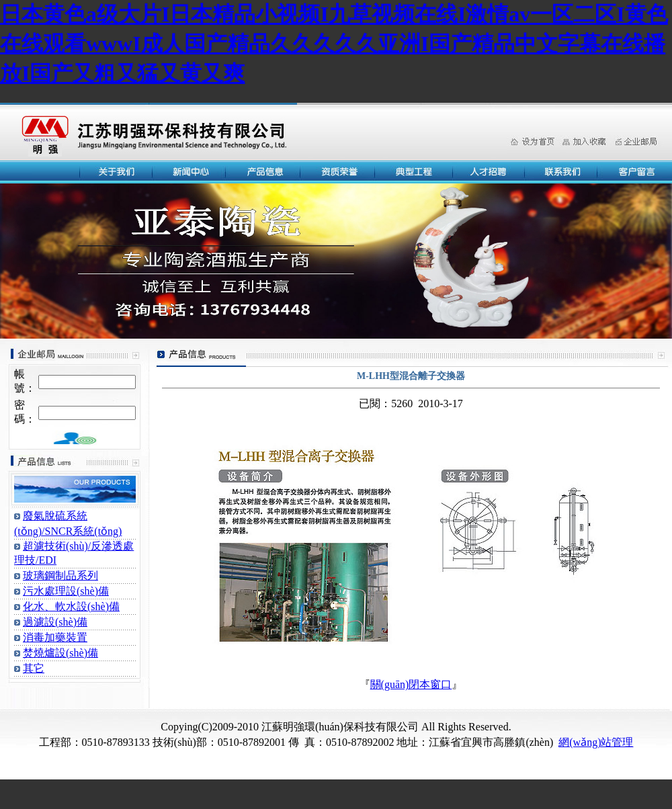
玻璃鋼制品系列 (60, 576)
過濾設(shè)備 (55, 622)
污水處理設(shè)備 (66, 591)
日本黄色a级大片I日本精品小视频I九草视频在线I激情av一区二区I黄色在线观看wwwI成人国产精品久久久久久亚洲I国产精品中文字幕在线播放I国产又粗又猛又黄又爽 (334, 44)
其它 (34, 668)
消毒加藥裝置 (55, 637)
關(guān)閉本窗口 (411, 684)
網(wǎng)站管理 (596, 742)
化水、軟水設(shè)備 (71, 606)
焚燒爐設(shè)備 (60, 653)
